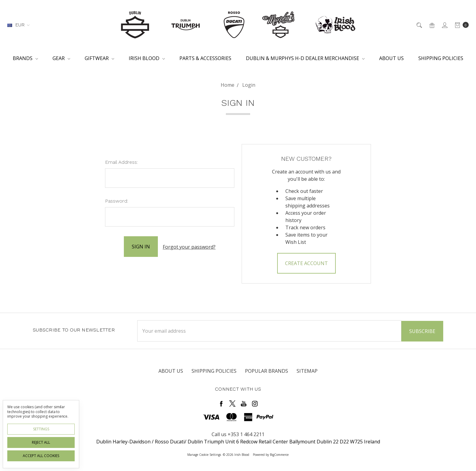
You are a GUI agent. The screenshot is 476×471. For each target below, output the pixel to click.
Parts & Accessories (205, 58)
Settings (41, 429)
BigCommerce (279, 454)
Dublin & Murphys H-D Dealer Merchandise (305, 58)
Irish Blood (147, 58)
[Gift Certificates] (432, 25)
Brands (25, 58)
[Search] (419, 25)
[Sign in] (444, 25)
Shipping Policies (441, 58)
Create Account (306, 263)
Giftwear (99, 58)
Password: (117, 201)
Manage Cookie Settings (204, 454)
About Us (391, 58)
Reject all (41, 442)
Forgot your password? (189, 247)
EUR (18, 25)
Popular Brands (267, 370)
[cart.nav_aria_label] (460, 25)
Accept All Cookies (41, 456)
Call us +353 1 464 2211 (238, 434)
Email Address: (121, 162)
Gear (61, 58)
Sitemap (307, 370)
